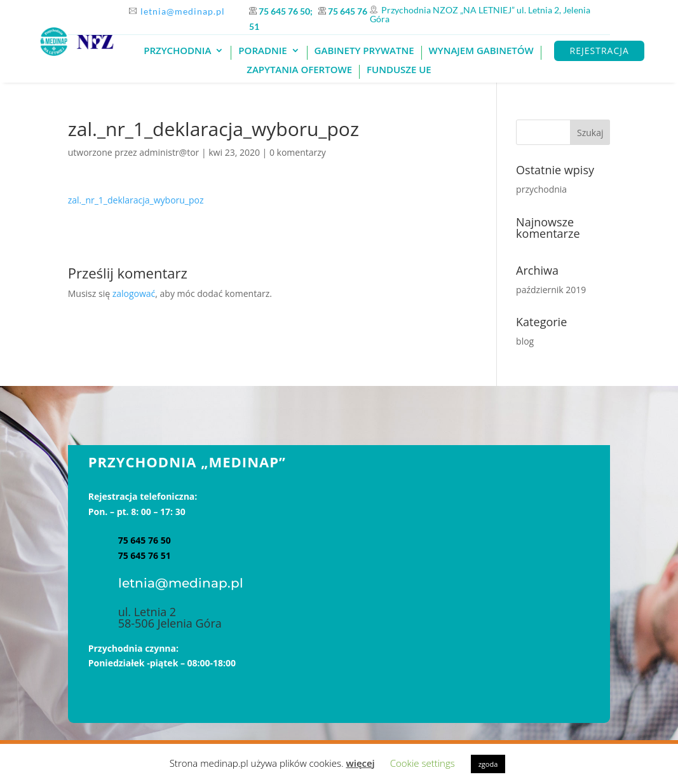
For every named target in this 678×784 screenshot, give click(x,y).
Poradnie (262, 51)
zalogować (134, 293)
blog (525, 341)
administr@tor (169, 152)
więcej (360, 763)
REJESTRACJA (600, 51)
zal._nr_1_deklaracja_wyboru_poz (136, 200)
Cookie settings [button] (423, 763)
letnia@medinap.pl (183, 11)
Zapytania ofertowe (299, 70)
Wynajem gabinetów (481, 51)
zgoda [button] (488, 764)
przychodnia (541, 189)
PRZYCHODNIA (177, 51)
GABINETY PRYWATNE (364, 51)
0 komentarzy (298, 152)
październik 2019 (551, 290)
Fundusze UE (399, 70)
